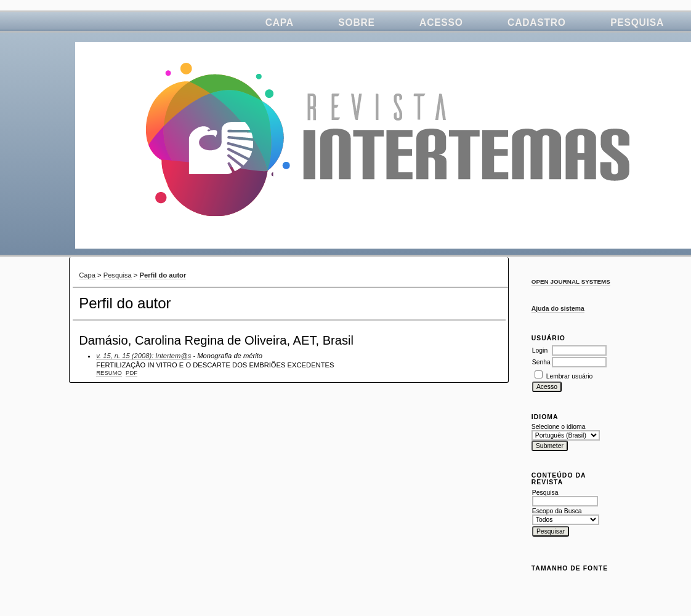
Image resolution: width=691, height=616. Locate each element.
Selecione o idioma (559, 427)
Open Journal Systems (571, 282)
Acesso (441, 22)
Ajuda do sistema (558, 309)
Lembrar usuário (570, 376)
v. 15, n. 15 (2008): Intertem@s (143, 356)
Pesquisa (637, 22)
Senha (541, 362)
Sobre (356, 22)
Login (540, 350)
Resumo (109, 373)
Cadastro (537, 22)
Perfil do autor (163, 275)
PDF (131, 373)
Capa (280, 22)
